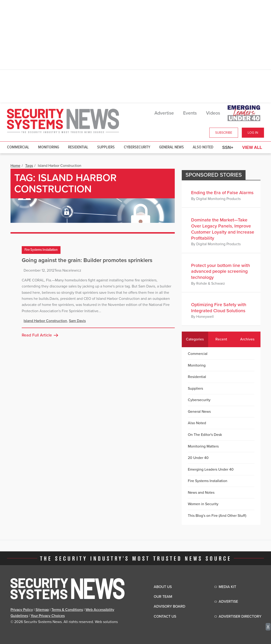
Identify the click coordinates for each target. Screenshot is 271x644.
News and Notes (201, 493)
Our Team (163, 597)
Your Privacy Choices (48, 616)
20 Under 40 (198, 458)
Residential (78, 147)
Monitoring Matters (203, 446)
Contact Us (165, 616)
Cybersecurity (137, 147)
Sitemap (42, 610)
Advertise (164, 113)
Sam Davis (77, 321)
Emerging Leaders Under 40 (211, 469)
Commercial (18, 147)
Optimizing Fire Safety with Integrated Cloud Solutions (219, 308)
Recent (221, 339)
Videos (213, 113)
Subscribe (224, 133)
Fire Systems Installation (41, 250)
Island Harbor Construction (45, 321)
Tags (29, 166)
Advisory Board (169, 606)
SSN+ (228, 147)
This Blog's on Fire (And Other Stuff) (217, 516)
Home (15, 166)
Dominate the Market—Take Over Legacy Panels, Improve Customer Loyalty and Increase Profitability (223, 229)
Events (190, 113)
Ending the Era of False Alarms (222, 193)
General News (171, 147)
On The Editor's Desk (205, 435)
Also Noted (203, 147)
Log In (253, 133)
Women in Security (203, 504)
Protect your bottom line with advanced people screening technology (221, 271)
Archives (247, 339)
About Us (163, 587)
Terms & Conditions (67, 610)
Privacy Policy (22, 610)
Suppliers (106, 147)
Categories (195, 339)
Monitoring (49, 147)
